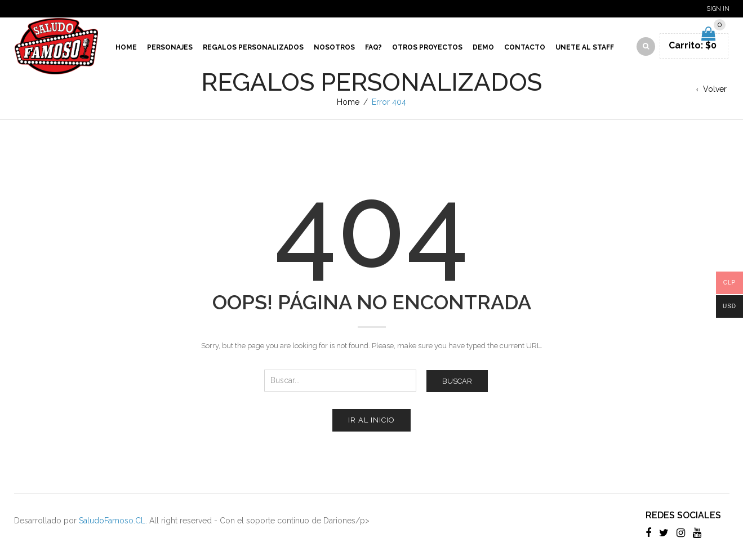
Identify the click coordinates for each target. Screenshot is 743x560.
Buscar (457, 381)
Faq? (373, 47)
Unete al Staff (585, 47)
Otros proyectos (427, 47)
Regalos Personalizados (253, 47)
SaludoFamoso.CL (112, 521)
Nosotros (334, 47)
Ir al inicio (371, 420)
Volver (715, 89)
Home (126, 47)
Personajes (170, 47)
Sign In (718, 9)
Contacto (525, 47)
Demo (483, 47)
